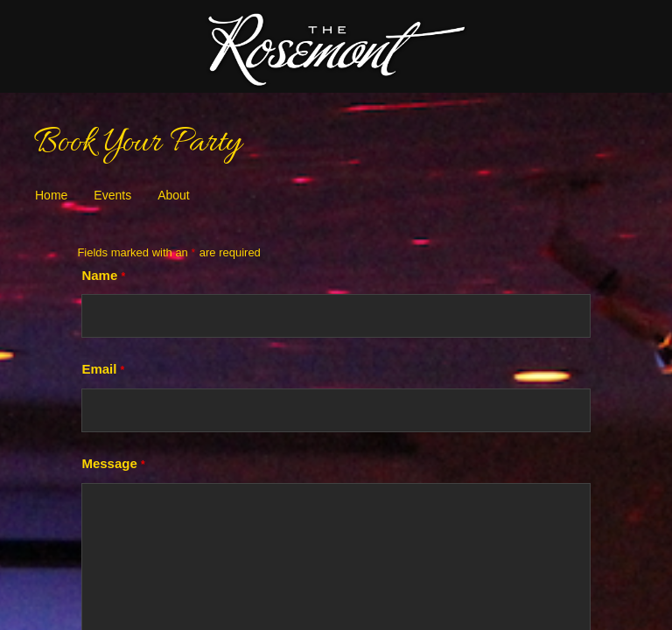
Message (113, 463)
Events (112, 195)
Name (104, 275)
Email (103, 369)
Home (51, 195)
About (174, 195)
